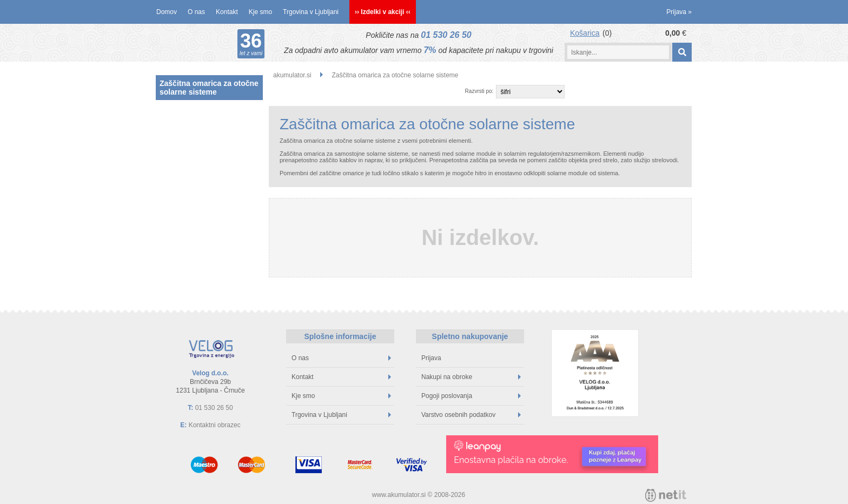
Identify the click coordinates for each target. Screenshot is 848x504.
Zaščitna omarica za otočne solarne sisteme (209, 88)
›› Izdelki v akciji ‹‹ (383, 12)
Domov (167, 12)
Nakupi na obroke (471, 377)
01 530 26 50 (446, 35)
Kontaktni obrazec (215, 425)
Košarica (585, 33)
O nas (196, 12)
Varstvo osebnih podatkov (471, 415)
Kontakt (227, 12)
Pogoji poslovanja (471, 396)
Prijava (679, 12)
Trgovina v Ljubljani (311, 12)
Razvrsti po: (479, 91)
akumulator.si (292, 75)
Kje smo (260, 12)
